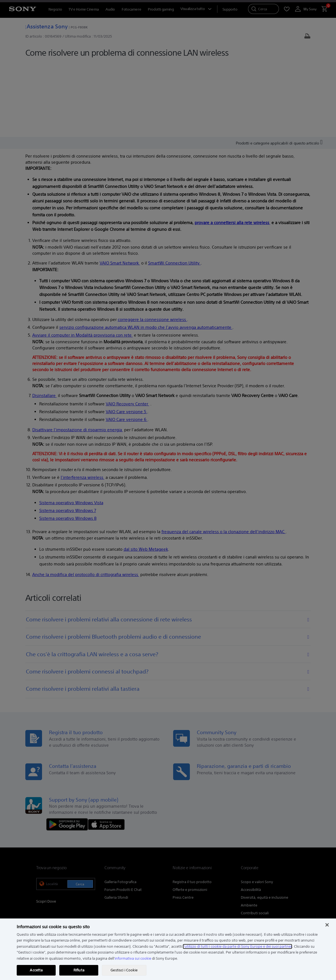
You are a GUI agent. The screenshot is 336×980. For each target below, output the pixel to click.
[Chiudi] (327, 925)
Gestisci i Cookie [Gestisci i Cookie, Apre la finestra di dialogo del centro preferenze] (124, 970)
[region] (168, 949)
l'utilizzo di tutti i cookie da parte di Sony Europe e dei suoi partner (237, 946)
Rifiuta (79, 970)
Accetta (36, 970)
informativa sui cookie (133, 958)
